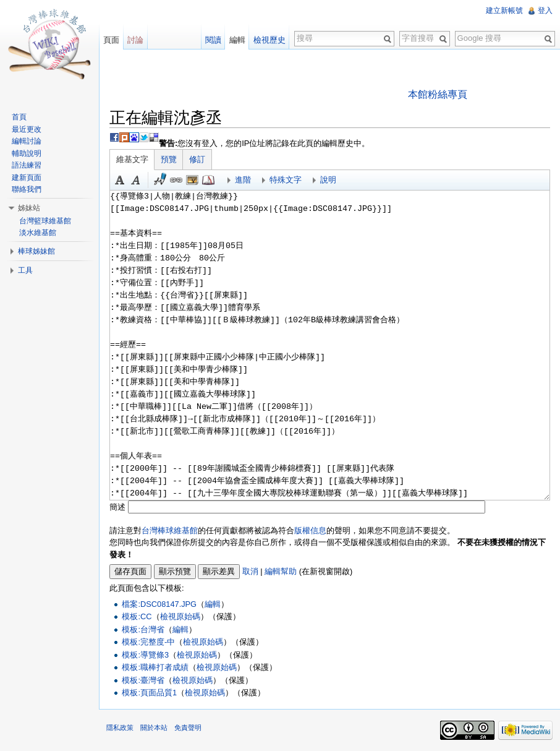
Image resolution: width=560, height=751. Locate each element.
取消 (250, 571)
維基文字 (132, 159)
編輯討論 (27, 141)
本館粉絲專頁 (438, 94)
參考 (208, 180)
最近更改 (27, 129)
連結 (176, 180)
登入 (545, 11)
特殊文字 (286, 180)
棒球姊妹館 (36, 251)
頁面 (111, 40)
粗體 (120, 180)
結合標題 (192, 180)
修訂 (197, 159)
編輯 (213, 604)
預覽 (169, 159)
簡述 (117, 507)
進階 (243, 180)
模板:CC (137, 616)
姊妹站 (29, 208)
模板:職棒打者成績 (155, 667)
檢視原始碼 (180, 616)
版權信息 (310, 530)
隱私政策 (120, 727)
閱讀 (213, 40)
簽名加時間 (160, 180)
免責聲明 (188, 727)
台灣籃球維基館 (45, 221)
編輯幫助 (281, 571)
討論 (135, 40)
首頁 (19, 117)
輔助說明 (27, 153)
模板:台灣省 (143, 629)
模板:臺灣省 (143, 680)
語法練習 (27, 165)
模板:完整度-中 (148, 642)
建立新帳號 (504, 11)
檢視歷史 (269, 40)
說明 (328, 180)
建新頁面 (27, 178)
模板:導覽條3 (145, 655)
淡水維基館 (38, 233)
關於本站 (154, 727)
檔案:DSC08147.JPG (159, 604)
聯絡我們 (27, 189)
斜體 (136, 180)
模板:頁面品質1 (149, 693)
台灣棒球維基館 (170, 530)
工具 (25, 270)
